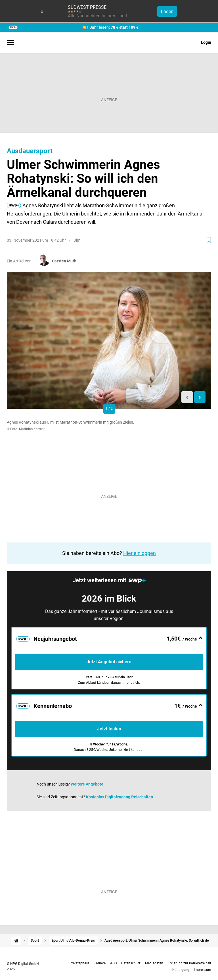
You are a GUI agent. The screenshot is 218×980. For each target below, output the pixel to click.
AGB (113, 963)
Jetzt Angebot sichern (109, 662)
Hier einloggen (140, 553)
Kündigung (181, 970)
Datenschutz (131, 963)
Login (206, 42)
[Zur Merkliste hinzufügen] (209, 240)
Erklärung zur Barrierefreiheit (189, 963)
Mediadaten (154, 963)
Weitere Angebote (87, 784)
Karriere (100, 963)
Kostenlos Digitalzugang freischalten (120, 797)
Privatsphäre (79, 963)
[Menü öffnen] (10, 43)
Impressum (203, 970)
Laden (167, 12)
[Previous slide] (187, 397)
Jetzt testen (109, 729)
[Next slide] (200, 397)
